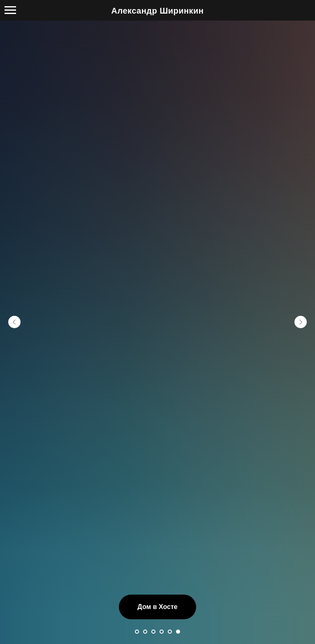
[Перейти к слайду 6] (178, 632)
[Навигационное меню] (10, 10)
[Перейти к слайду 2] (145, 632)
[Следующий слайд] (301, 322)
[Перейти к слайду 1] (137, 632)
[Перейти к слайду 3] (153, 632)
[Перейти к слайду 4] (162, 632)
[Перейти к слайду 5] (170, 632)
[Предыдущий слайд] (14, 322)
